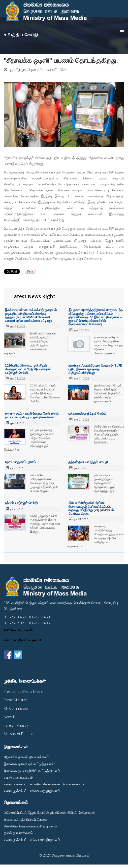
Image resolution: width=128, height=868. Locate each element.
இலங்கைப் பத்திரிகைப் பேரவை (26, 819)
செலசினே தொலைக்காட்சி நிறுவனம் (30, 826)
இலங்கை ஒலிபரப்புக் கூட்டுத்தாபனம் (30, 764)
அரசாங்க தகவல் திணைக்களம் (26, 757)
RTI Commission (16, 708)
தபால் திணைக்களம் (18, 777)
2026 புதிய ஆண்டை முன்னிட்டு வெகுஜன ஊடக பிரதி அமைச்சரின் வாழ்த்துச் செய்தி (28, 369)
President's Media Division (25, 691)
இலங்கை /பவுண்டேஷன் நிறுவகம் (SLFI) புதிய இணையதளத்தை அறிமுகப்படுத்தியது (95, 369)
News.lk (10, 717)
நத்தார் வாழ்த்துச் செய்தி (21, 503)
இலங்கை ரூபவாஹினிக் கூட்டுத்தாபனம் (32, 771)
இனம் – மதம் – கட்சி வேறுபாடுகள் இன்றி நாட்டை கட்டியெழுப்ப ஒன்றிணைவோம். (32, 415)
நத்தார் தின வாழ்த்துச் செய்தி (88, 462)
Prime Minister (15, 700)
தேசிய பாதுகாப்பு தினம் (20, 462)
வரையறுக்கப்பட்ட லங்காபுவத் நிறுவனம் (32, 791)
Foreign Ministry (16, 725)
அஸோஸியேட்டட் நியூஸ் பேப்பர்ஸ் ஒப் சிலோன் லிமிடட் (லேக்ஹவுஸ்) (49, 812)
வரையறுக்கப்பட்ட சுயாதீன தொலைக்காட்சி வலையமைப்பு (45, 784)
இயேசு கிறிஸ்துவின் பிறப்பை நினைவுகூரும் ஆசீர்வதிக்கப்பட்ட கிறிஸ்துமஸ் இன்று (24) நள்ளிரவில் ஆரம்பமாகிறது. (91, 508)
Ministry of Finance (18, 734)
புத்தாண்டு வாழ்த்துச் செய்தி (87, 413)
